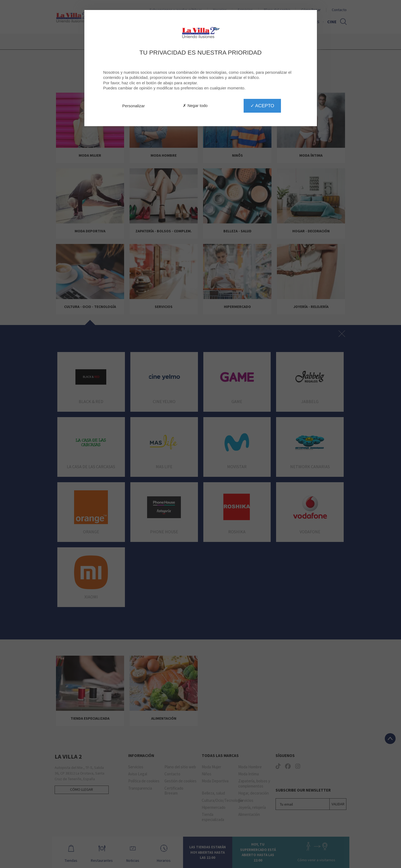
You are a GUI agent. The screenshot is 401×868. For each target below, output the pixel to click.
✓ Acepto (262, 106)
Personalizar (133, 106)
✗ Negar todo (195, 105)
